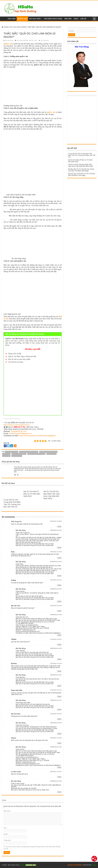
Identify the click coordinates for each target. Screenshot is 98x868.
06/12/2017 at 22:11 (56, 580)
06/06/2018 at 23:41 (56, 675)
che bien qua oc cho (12, 452)
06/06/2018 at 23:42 (56, 723)
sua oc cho (7, 456)
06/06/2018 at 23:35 (56, 589)
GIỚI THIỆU (12, 19)
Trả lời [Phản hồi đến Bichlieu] (59, 671)
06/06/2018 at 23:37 (56, 700)
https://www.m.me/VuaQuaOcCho (17, 425)
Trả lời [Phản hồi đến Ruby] (59, 558)
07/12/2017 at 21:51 (56, 690)
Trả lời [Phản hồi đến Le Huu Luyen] (59, 777)
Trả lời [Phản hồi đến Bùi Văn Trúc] (59, 611)
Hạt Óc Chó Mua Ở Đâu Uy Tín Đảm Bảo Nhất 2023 (32, 494)
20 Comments (45, 40)
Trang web (7, 840)
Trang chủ (4, 18)
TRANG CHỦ (7, 27)
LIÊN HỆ (83, 19)
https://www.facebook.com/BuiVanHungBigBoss (38, 436)
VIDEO (76, 19)
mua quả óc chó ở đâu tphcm (49, 452)
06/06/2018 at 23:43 (56, 747)
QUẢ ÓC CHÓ (22, 19)
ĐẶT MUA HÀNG (35, 19)
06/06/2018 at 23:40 (56, 648)
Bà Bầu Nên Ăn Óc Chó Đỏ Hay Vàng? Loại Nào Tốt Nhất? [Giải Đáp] (81, 170)
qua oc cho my (52, 454)
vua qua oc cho (17, 456)
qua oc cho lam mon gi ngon (36, 454)
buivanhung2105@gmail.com (20, 433)
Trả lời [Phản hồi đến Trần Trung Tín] (59, 527)
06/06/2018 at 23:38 (56, 781)
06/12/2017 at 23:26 (56, 606)
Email (6, 834)
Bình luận (7, 811)
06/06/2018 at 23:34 (56, 562)
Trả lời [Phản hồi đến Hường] (59, 585)
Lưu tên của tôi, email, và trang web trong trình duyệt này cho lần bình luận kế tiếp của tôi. (32, 848)
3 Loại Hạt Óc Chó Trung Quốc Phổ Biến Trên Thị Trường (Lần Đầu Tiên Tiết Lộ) (82, 155)
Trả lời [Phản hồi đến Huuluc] (59, 743)
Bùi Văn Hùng (9, 40)
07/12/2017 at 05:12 (56, 639)
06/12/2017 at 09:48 (56, 521)
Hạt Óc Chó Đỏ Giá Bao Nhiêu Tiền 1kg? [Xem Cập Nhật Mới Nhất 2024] (81, 165)
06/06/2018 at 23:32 (56, 530)
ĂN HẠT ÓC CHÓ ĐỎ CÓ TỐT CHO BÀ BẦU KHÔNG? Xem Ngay (82, 175)
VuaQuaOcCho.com (19, 431)
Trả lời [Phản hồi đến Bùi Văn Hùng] (59, 548)
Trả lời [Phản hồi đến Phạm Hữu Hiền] (59, 697)
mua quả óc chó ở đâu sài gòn (29, 452)
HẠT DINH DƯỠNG (20, 27)
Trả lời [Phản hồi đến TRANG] (59, 645)
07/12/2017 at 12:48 (56, 663)
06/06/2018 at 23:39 (56, 615)
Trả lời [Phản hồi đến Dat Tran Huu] (59, 719)
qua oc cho (7, 454)
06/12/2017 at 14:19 (56, 552)
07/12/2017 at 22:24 (56, 714)
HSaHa (94, 865)
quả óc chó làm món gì (19, 454)
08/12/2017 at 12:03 (56, 738)
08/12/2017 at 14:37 (56, 772)
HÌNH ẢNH (68, 19)
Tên (5, 828)
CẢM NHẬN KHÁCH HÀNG (53, 19)
